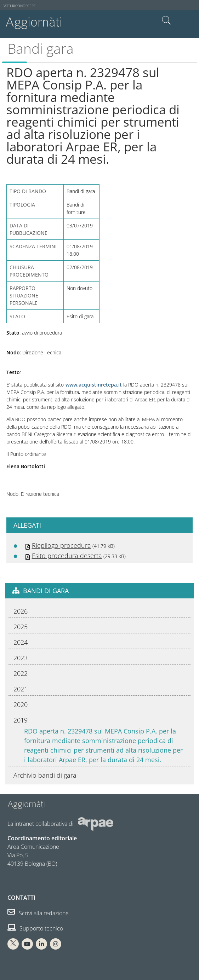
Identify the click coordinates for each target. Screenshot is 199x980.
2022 (21, 673)
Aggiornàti (34, 22)
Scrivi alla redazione (38, 913)
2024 (21, 642)
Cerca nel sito (166, 21)
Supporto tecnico (35, 928)
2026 (21, 611)
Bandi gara (41, 48)
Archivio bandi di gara (45, 775)
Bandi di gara (46, 591)
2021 (21, 689)
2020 (21, 704)
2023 (21, 658)
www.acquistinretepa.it (94, 385)
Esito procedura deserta (67, 556)
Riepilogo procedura (61, 545)
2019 (21, 720)
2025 (21, 627)
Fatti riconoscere (19, 6)
